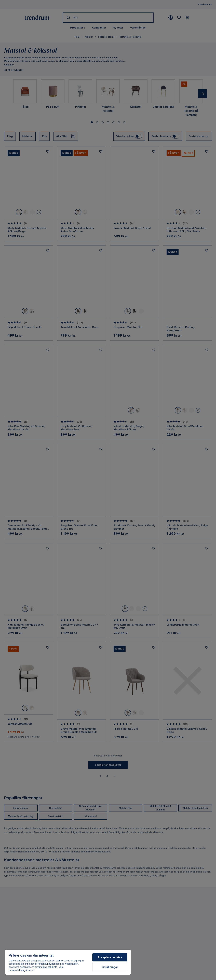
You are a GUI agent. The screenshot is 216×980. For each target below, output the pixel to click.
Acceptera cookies (110, 957)
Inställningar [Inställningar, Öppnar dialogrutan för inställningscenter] (110, 967)
